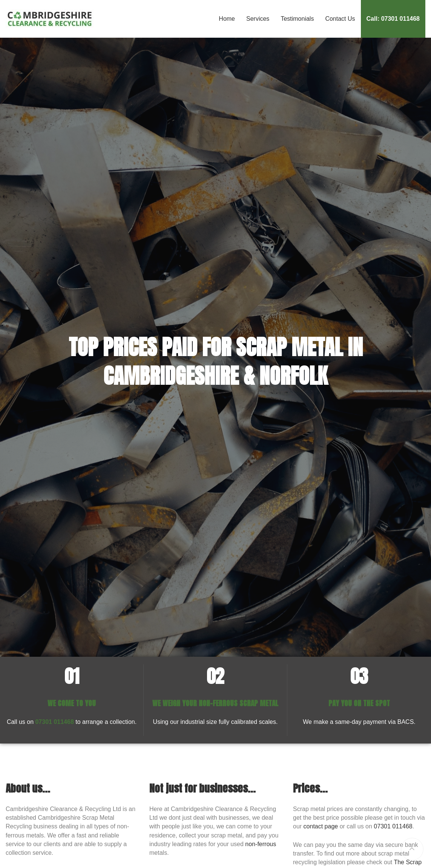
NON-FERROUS (218, 703)
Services (258, 19)
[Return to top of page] (412, 849)
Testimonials (297, 19)
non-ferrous (261, 844)
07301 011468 (54, 722)
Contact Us (340, 19)
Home (227, 19)
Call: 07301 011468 (393, 19)
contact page (321, 826)
